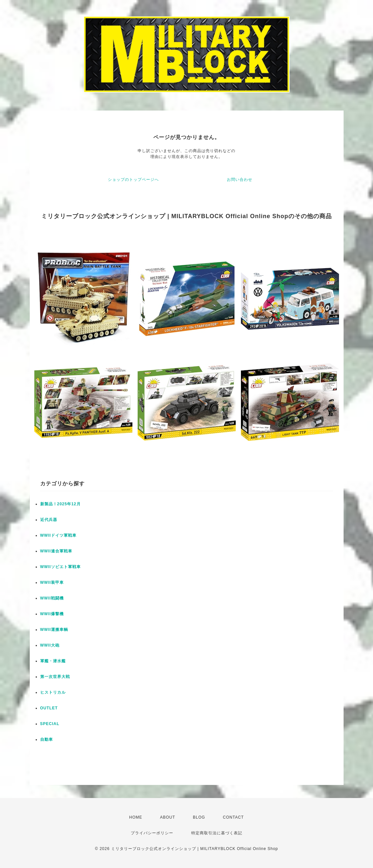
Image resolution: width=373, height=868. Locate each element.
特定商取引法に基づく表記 (217, 833)
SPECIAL (50, 724)
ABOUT (167, 817)
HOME (136, 817)
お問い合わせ (240, 180)
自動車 (47, 739)
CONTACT (233, 817)
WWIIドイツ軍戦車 (58, 535)
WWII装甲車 (52, 582)
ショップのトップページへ (133, 180)
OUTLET (49, 708)
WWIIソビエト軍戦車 (60, 567)
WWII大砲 (50, 645)
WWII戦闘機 (52, 598)
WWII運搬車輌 (54, 630)
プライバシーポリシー (152, 833)
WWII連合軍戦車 (56, 551)
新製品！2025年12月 (60, 504)
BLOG (199, 817)
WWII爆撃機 (52, 614)
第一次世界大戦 (55, 677)
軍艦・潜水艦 (53, 661)
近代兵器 (49, 520)
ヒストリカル (53, 692)
